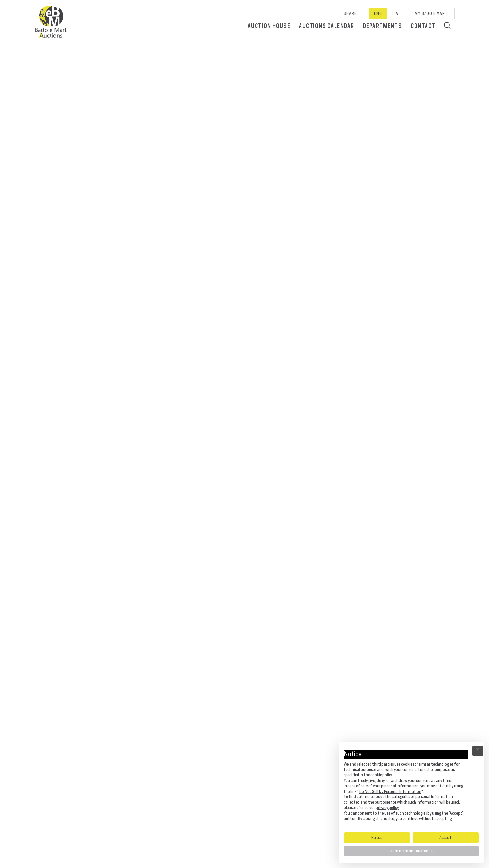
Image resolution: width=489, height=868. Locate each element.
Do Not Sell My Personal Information (390, 791)
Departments (383, 26)
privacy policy (387, 808)
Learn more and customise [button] (411, 851)
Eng (378, 13)
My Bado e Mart (431, 13)
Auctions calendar (327, 26)
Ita (395, 13)
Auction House (269, 26)
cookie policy (381, 775)
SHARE (350, 13)
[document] (411, 787)
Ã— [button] (478, 751)
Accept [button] (446, 837)
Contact (423, 26)
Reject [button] (377, 837)
